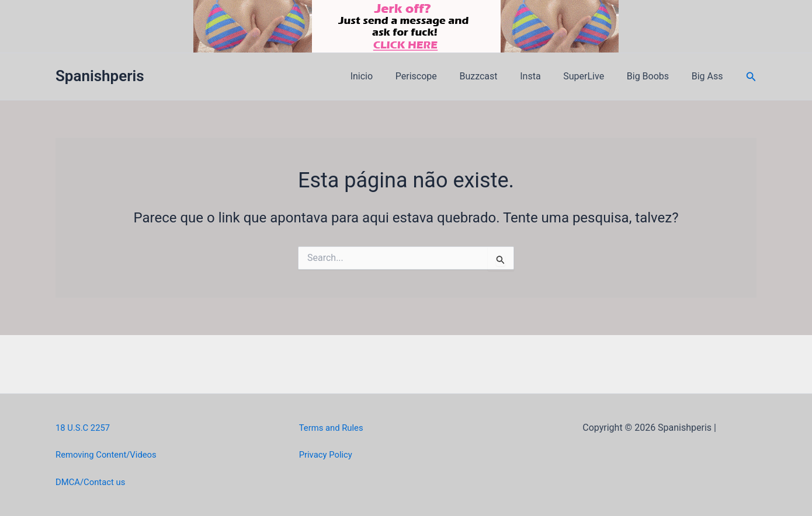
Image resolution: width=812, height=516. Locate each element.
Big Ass (709, 76)
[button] (751, 77)
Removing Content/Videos (110, 454)
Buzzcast (496, 76)
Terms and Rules (334, 428)
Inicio (387, 76)
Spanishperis (100, 76)
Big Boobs (654, 76)
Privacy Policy (328, 454)
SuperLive (594, 76)
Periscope (437, 76)
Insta (544, 76)
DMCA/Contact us (93, 482)
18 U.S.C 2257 (85, 428)
